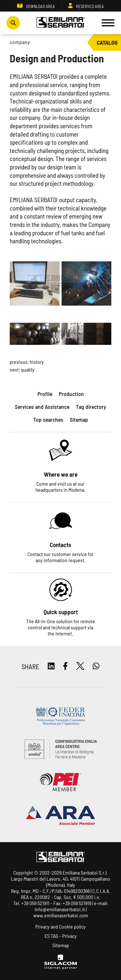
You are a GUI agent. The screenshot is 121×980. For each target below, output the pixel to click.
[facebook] (65, 666)
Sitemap (61, 945)
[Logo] (61, 23)
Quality (28, 369)
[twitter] (80, 666)
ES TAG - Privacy (61, 936)
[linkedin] (51, 666)
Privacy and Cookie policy (60, 926)
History (37, 362)
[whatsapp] (96, 666)
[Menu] (108, 23)
